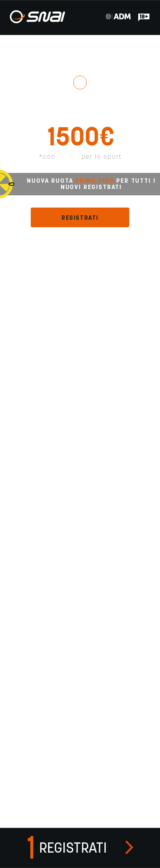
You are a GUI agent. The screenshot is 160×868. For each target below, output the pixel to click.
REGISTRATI (80, 218)
